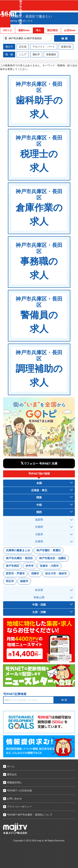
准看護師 (51, 55)
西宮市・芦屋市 (15, 573)
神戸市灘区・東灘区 (49, 550)
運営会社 (12, 774)
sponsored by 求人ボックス (17, 21)
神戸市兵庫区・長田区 (19, 558)
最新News (24, 30)
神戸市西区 (13, 566)
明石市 (10, 581)
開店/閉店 (53, 30)
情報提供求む (14, 783)
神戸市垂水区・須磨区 (53, 558)
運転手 (36, 55)
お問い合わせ (14, 799)
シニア (23, 55)
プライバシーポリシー (19, 807)
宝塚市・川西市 (49, 566)
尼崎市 (35, 573)
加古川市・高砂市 (56, 573)
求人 (38, 30)
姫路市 (24, 581)
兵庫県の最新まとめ (18, 550)
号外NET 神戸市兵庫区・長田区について (30, 815)
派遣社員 (66, 47)
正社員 (23, 47)
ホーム (11, 766)
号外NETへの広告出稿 (19, 791)
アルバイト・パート (44, 47)
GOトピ (8, 30)
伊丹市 (30, 566)
